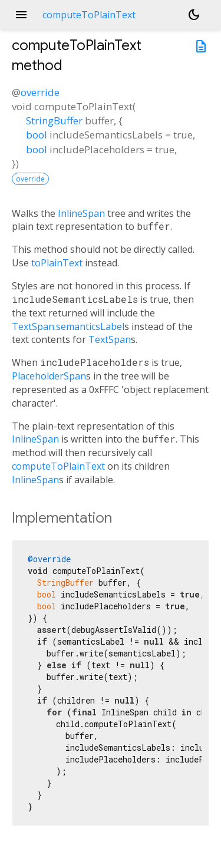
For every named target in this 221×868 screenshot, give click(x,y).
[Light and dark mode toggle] (194, 15)
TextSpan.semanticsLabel (68, 326)
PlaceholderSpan (49, 376)
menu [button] (21, 15)
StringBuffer (54, 121)
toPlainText (57, 263)
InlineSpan (81, 213)
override (40, 92)
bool (37, 135)
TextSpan (110, 339)
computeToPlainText (58, 466)
